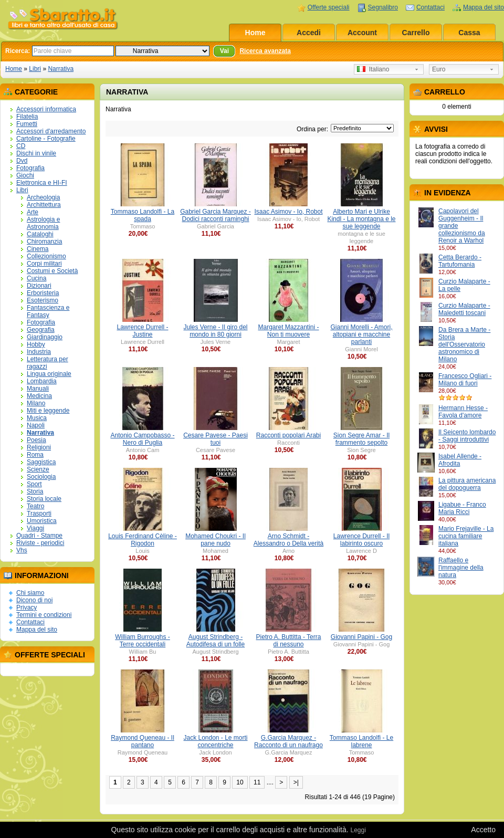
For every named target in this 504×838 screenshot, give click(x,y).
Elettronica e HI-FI (42, 183)
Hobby (36, 344)
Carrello (416, 33)
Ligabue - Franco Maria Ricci (462, 508)
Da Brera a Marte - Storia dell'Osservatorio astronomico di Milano (464, 344)
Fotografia (30, 168)
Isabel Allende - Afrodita (460, 460)
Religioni (39, 447)
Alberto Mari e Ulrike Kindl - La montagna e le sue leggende (361, 219)
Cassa (469, 33)
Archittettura (44, 205)
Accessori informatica (46, 109)
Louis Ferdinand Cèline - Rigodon (143, 540)
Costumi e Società (52, 271)
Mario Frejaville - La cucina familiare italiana (466, 536)
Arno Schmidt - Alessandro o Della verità (288, 540)
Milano (36, 403)
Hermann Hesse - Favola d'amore (463, 412)
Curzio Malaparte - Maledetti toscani (464, 309)
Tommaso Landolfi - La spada (143, 215)
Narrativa (61, 69)
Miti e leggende (48, 411)
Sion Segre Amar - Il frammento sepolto (361, 439)
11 (257, 782)
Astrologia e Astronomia (43, 223)
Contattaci (430, 7)
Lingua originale (49, 374)
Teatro (35, 506)
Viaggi (35, 528)
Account (362, 33)
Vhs (22, 550)
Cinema (38, 249)
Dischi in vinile (36, 153)
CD (21, 146)
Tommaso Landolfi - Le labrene (361, 741)
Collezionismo (46, 256)
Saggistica (41, 462)
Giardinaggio (45, 337)
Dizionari (39, 286)
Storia (35, 491)
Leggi (358, 830)
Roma (35, 455)
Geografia (41, 330)
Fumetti (27, 124)
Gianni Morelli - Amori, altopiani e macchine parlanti (361, 334)
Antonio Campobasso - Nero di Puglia (142, 439)
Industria (39, 352)
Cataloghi (40, 234)
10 (240, 782)
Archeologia (43, 197)
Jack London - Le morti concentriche (215, 741)
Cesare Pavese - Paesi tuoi (216, 439)
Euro (439, 69)
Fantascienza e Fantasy (48, 311)
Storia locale (44, 499)
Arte (33, 212)
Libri (35, 69)
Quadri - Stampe (39, 536)
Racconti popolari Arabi (288, 435)
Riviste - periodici (40, 543)
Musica (37, 418)
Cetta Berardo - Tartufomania (460, 261)
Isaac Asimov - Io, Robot (288, 212)
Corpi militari (44, 264)
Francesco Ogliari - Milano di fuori (465, 380)
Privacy (27, 607)
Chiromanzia (44, 242)
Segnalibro (383, 7)
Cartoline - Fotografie (46, 139)
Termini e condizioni (44, 615)
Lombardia (42, 381)
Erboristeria (43, 293)
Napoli (36, 425)
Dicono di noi (34, 600)
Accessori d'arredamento (51, 131)
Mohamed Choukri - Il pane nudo (216, 540)
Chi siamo (30, 593)
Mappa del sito (484, 7)
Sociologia (41, 477)
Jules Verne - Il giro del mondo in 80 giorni (215, 331)
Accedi (309, 33)
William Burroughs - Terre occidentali (143, 641)
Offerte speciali (329, 7)
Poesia (36, 440)
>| (296, 782)
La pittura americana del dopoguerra (467, 484)
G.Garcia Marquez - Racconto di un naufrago (288, 741)
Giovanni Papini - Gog (361, 637)
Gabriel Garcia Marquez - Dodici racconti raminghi (216, 215)
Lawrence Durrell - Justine (142, 331)
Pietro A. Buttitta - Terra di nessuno (289, 641)
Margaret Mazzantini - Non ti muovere (288, 331)
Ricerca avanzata (265, 51)
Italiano (373, 69)
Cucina (36, 278)
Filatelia (27, 117)
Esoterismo (43, 300)
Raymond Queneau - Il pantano (143, 741)
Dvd (22, 161)
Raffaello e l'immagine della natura (461, 568)
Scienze (38, 469)
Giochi (25, 175)
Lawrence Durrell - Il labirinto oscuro (361, 540)
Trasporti (39, 514)
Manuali (38, 389)
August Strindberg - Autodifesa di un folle (216, 641)
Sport (34, 484)
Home (255, 33)
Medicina (39, 396)
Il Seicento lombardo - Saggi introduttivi (467, 436)
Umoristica (42, 521)
